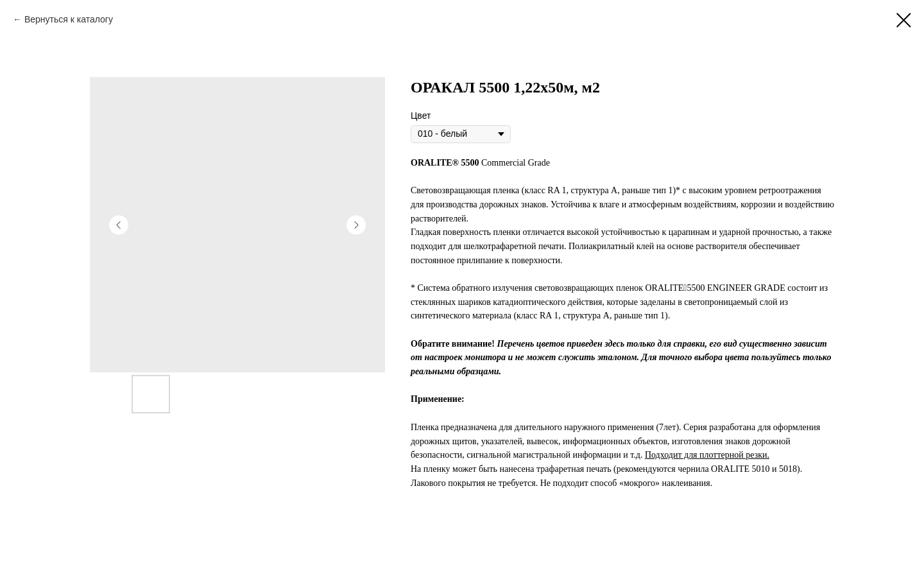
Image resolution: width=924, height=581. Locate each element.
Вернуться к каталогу (69, 19)
